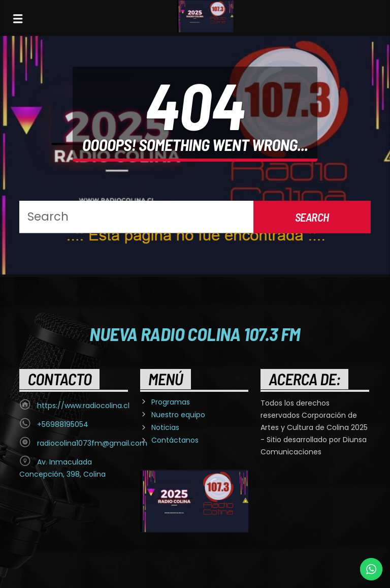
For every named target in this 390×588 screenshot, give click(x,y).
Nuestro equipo (178, 415)
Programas (171, 402)
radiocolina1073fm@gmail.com (92, 443)
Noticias (165, 427)
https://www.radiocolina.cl (83, 406)
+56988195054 (63, 424)
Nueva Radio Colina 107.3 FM (195, 333)
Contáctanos (175, 440)
